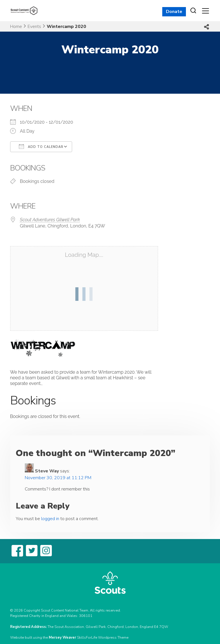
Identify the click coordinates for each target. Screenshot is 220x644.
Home (16, 27)
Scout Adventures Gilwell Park (50, 220)
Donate (174, 12)
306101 (86, 616)
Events (34, 27)
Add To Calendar (41, 146)
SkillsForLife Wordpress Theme (103, 638)
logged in (50, 519)
